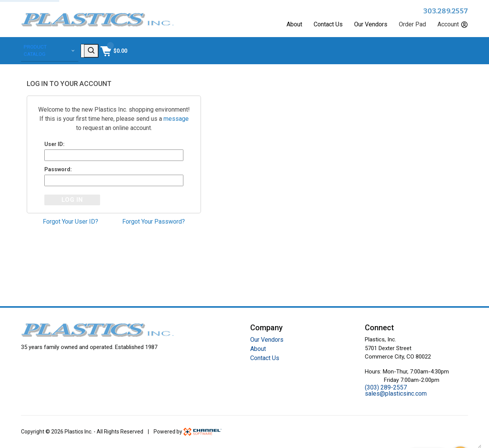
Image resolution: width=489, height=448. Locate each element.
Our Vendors (371, 24)
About (294, 24)
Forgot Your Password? (154, 223)
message (176, 118)
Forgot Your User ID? (70, 223)
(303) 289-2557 (386, 387)
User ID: (54, 143)
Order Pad (412, 24)
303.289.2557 (446, 11)
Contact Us (328, 24)
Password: (58, 169)
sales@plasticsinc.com (396, 394)
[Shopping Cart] (454, 50)
